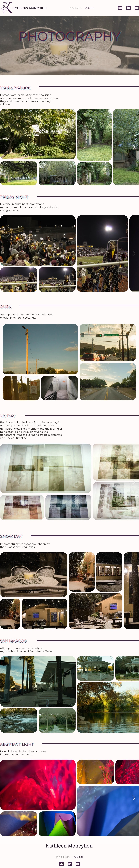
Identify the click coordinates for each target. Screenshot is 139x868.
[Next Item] (134, 147)
